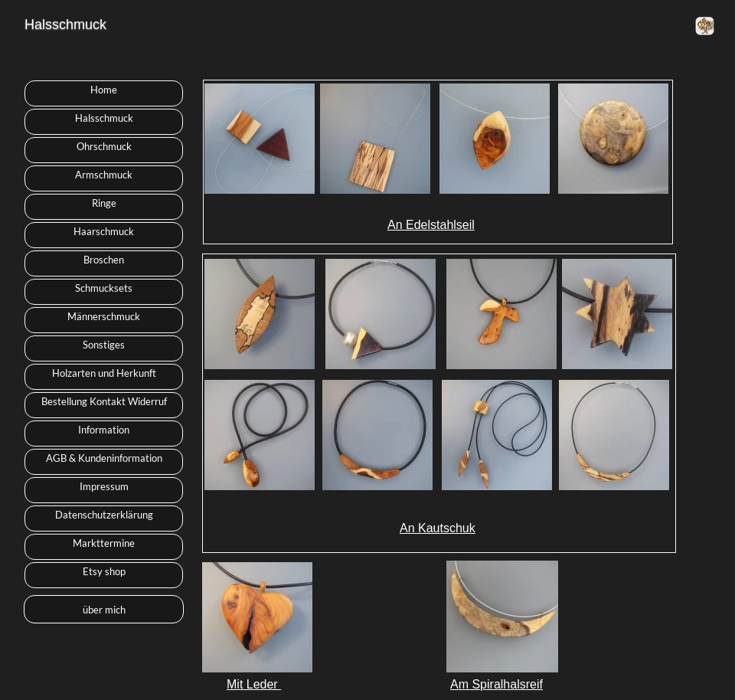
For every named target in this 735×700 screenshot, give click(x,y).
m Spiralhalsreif (501, 684)
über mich (104, 610)
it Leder (259, 684)
